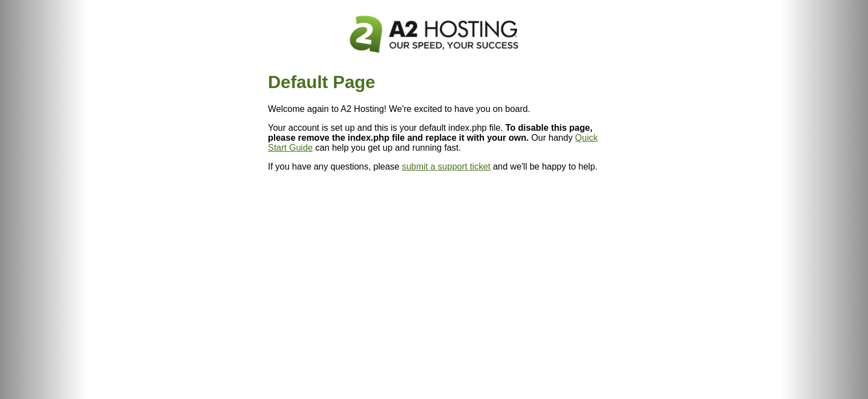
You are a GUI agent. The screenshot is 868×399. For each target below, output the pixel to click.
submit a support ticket (446, 167)
